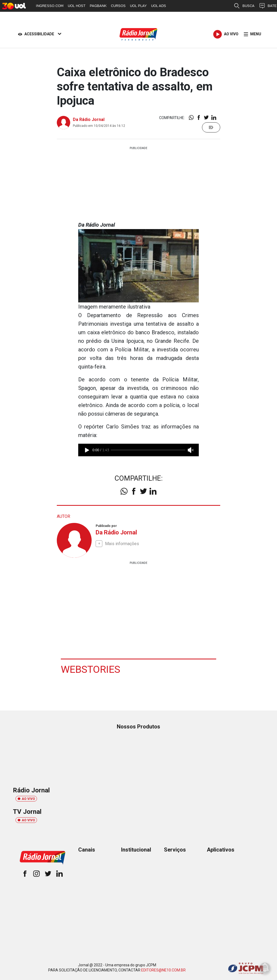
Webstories (91, 669)
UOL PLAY (138, 6)
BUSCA (244, 6)
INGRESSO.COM (50, 6)
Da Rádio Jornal (89, 119)
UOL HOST (77, 6)
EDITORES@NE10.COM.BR (163, 970)
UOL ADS (159, 6)
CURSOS (118, 6)
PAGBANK (98, 6)
